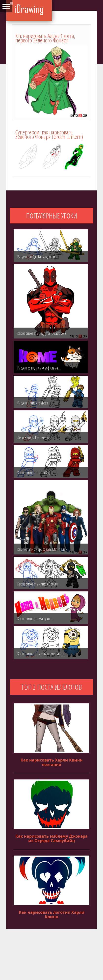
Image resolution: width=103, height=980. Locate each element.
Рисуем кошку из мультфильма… (39, 368)
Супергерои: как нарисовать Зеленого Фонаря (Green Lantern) (49, 134)
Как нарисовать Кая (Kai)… (35, 473)
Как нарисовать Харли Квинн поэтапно (52, 762)
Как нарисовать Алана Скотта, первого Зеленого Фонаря (45, 38)
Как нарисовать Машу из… (35, 619)
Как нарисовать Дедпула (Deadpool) (42, 333)
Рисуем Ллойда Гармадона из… (38, 257)
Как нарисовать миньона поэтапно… (42, 654)
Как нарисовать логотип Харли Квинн (52, 915)
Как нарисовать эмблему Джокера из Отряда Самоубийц (51, 838)
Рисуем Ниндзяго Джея (33, 403)
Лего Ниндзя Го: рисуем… (35, 438)
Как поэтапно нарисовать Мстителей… (44, 549)
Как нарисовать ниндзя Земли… (39, 584)
